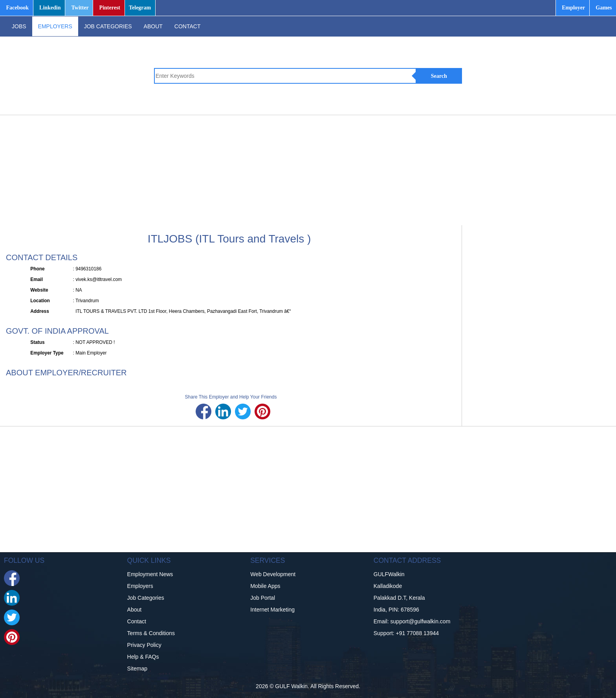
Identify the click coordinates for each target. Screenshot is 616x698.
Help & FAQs (143, 657)
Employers (140, 586)
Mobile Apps (265, 586)
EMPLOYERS (55, 26)
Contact (137, 621)
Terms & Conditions (151, 633)
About (135, 610)
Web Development (273, 574)
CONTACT (188, 26)
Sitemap (137, 669)
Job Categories (146, 598)
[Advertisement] (247, 170)
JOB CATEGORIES (108, 26)
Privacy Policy (144, 645)
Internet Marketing (272, 610)
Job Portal (263, 598)
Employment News (150, 574)
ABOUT (153, 26)
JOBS (19, 26)
